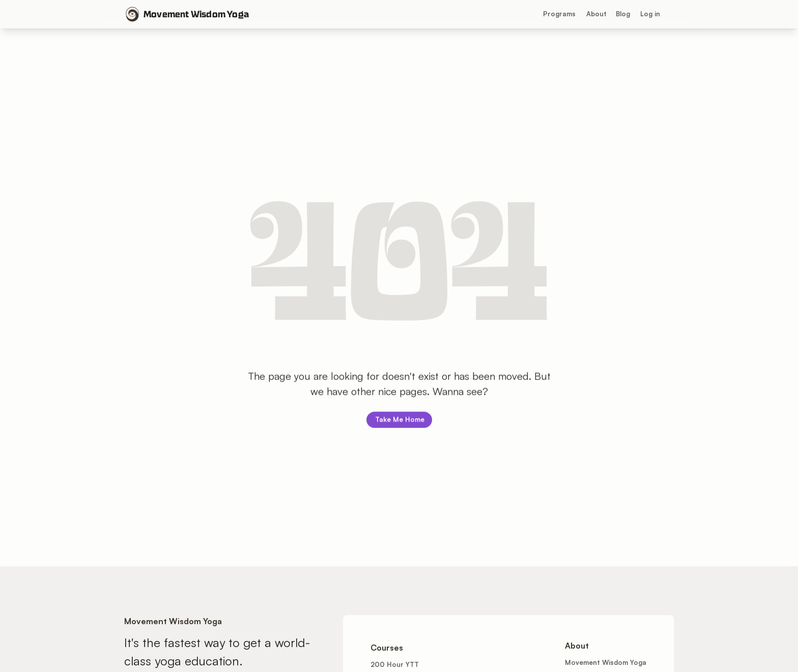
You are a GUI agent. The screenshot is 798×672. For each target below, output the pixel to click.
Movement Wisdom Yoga (196, 14)
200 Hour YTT (395, 664)
